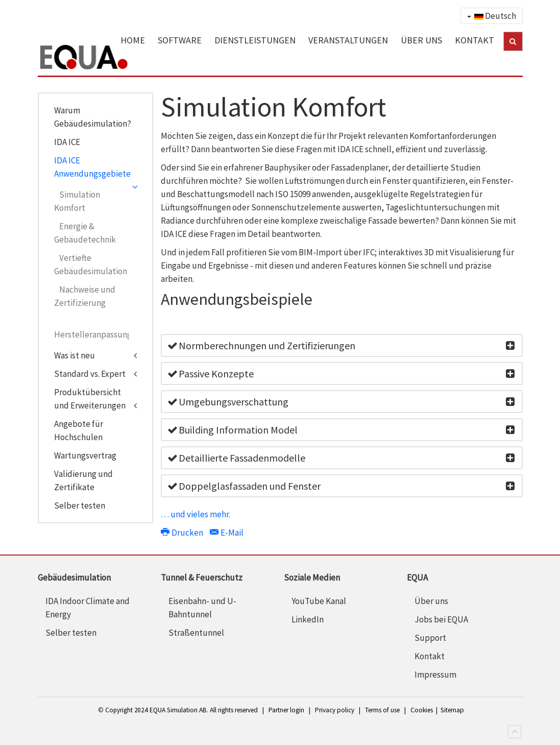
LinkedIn (308, 619)
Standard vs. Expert (90, 374)
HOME (133, 40)
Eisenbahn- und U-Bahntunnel (202, 608)
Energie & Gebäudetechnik (85, 233)
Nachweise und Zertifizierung (85, 296)
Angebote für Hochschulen (79, 430)
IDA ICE (67, 142)
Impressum (435, 675)
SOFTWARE (180, 40)
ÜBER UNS (421, 40)
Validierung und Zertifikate (83, 480)
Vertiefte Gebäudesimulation (91, 265)
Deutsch (492, 16)
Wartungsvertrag (85, 455)
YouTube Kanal (319, 601)
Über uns (431, 601)
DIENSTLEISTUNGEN (255, 40)
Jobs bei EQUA (441, 619)
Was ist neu (75, 355)
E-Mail (227, 533)
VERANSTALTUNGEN (348, 40)
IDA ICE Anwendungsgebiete (92, 167)
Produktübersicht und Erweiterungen (90, 399)
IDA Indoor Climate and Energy (88, 608)
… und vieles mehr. (196, 514)
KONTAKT (474, 40)
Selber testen (80, 506)
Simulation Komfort (77, 201)
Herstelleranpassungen (91, 334)
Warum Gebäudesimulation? (93, 117)
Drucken (183, 533)
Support (430, 638)
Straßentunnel (196, 633)
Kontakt (430, 656)
